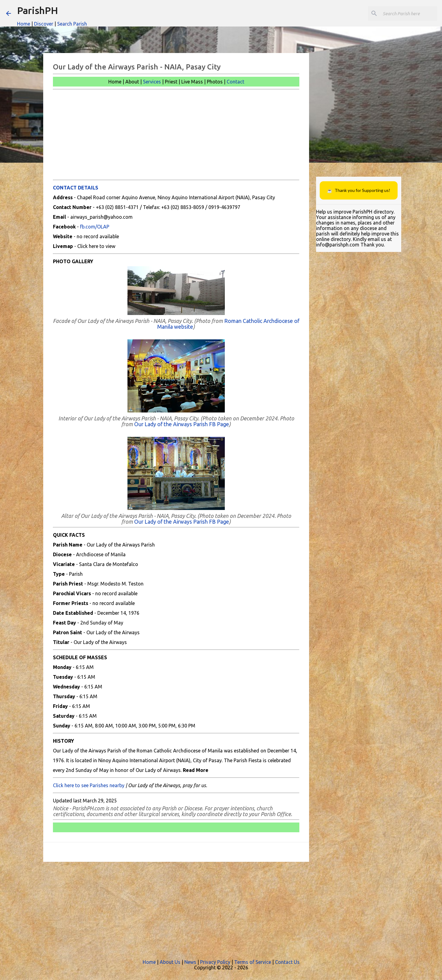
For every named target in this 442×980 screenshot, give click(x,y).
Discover (44, 24)
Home (24, 24)
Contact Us (287, 962)
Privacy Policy (215, 962)
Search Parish (72, 24)
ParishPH (38, 10)
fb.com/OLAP (95, 227)
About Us (170, 962)
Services (152, 82)
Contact (235, 82)
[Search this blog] (405, 13)
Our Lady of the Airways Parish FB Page (182, 424)
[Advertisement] (176, 135)
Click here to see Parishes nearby (89, 785)
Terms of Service (253, 962)
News (190, 962)
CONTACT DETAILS (76, 188)
